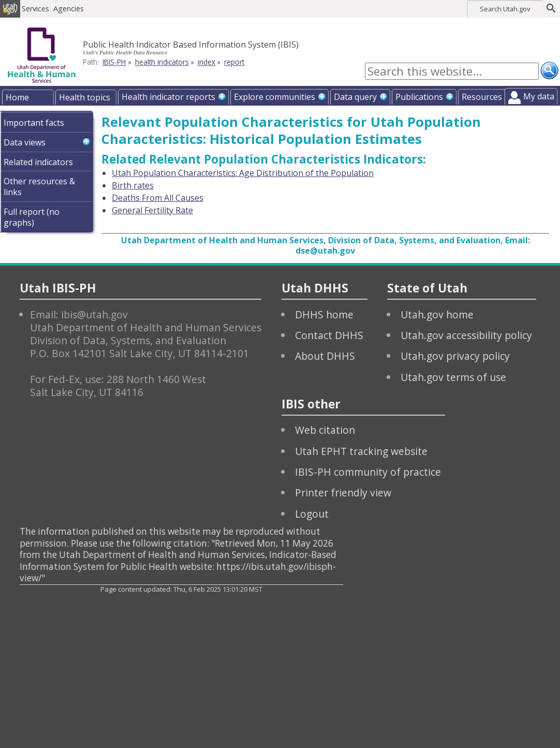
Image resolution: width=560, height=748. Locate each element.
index (207, 62)
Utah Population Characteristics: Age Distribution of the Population (243, 173)
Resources (482, 97)
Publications (419, 97)
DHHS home (324, 314)
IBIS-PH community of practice (368, 472)
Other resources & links (39, 187)
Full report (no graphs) (32, 217)
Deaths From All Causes (158, 198)
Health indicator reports (168, 97)
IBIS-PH (114, 62)
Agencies (76, 9)
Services (43, 9)
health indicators (162, 62)
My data (539, 96)
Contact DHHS (329, 335)
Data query (355, 97)
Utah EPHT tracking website (361, 451)
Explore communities (275, 97)
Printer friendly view (343, 493)
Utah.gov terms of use (453, 377)
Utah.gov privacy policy (455, 356)
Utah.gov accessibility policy (466, 335)
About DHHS (325, 356)
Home (17, 97)
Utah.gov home (437, 314)
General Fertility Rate (152, 210)
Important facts (34, 123)
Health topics (85, 97)
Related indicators (38, 162)
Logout (312, 514)
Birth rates (133, 185)
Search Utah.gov (505, 9)
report (234, 62)
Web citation (325, 430)
